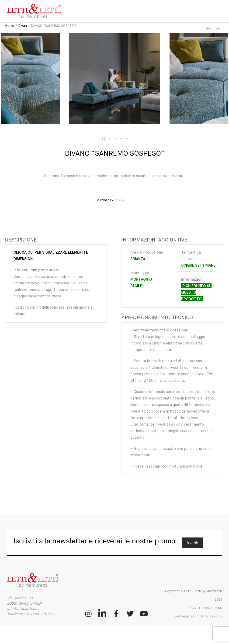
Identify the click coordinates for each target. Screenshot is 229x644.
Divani (23, 26)
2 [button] (112, 139)
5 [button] (130, 139)
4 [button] (124, 139)
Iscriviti (192, 543)
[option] (114, 79)
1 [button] (106, 139)
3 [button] (118, 139)
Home (10, 26)
